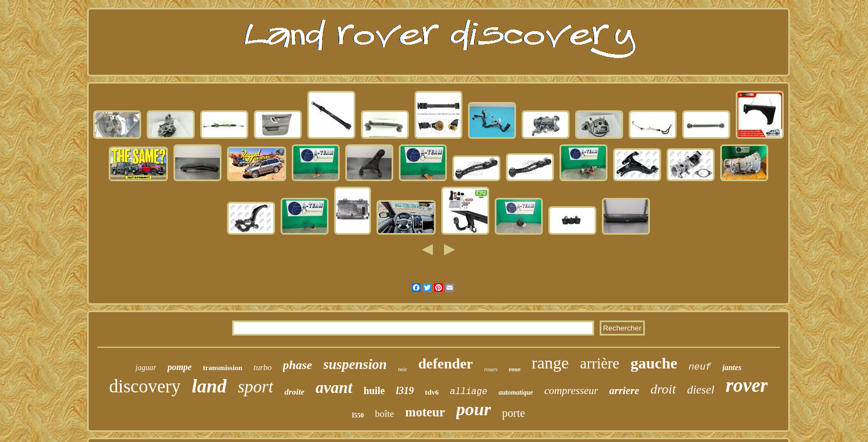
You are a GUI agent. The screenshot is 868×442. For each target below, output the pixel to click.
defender (446, 364)
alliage (468, 392)
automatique (516, 392)
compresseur (571, 390)
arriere (624, 390)
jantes (732, 368)
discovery (145, 386)
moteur (425, 412)
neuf (700, 367)
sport (255, 387)
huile (374, 391)
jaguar (146, 368)
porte (513, 413)
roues (491, 369)
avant (334, 387)
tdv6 (432, 392)
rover (747, 385)
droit (663, 389)
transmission (223, 368)
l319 (405, 391)
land (209, 386)
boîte (384, 414)
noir (403, 369)
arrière (600, 363)
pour (474, 409)
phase (298, 365)
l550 (358, 415)
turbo (262, 367)
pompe (180, 367)
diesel (701, 390)
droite (295, 392)
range (550, 363)
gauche (654, 363)
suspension (355, 364)
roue (515, 369)
